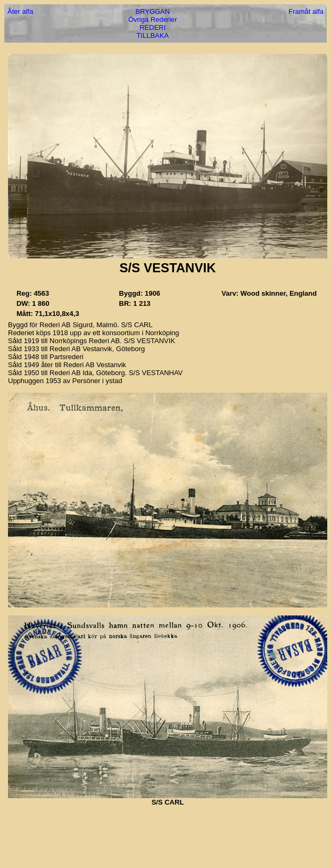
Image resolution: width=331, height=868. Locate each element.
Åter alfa (20, 11)
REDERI (152, 27)
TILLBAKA (152, 35)
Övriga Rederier (153, 19)
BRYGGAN (152, 11)
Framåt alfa (306, 11)
